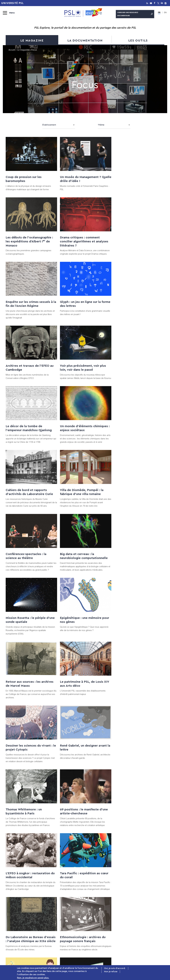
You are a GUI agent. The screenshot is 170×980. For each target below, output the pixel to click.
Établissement (49, 125)
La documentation (85, 40)
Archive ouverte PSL (97, 932)
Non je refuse (111, 972)
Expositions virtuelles (53, 922)
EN (165, 13)
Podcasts (53, 932)
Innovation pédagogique (145, 937)
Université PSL (12, 3)
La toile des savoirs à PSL (53, 942)
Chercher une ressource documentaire (135, 14)
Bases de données (97, 922)
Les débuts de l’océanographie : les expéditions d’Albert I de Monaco (137, 186)
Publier (145, 917)
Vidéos (53, 927)
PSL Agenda (145, 946)
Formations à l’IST (145, 932)
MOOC (145, 927)
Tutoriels (145, 922)
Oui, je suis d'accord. (115, 969)
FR (159, 12)
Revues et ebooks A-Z (97, 927)
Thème (101, 125)
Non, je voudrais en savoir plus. (33, 978)
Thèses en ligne (97, 937)
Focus (53, 917)
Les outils (138, 40)
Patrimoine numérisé (53, 937)
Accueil (12, 50)
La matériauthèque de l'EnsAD (28, 819)
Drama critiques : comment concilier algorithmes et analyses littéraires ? (30, 250)
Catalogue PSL (97, 917)
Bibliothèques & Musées (97, 942)
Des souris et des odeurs (131, 755)
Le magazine (32, 40)
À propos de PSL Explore (145, 941)
